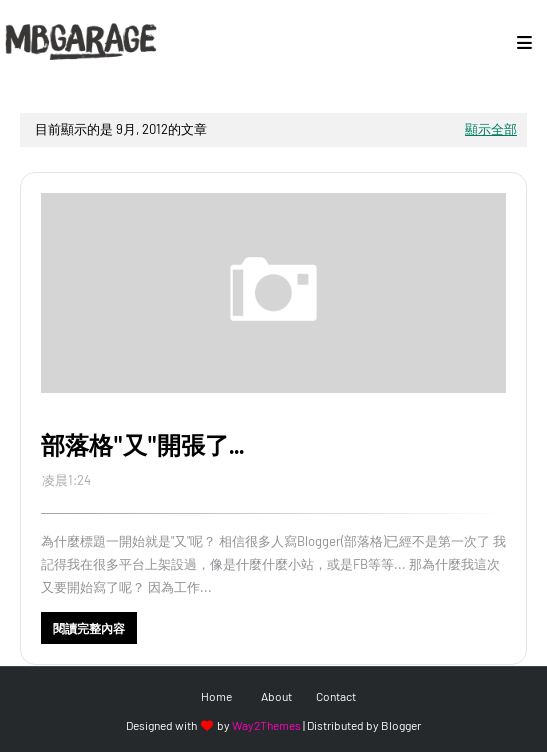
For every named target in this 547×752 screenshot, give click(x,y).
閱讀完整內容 (89, 628)
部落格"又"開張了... (142, 444)
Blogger (401, 725)
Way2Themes (266, 725)
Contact (336, 696)
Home (216, 696)
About (276, 696)
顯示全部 (491, 129)
